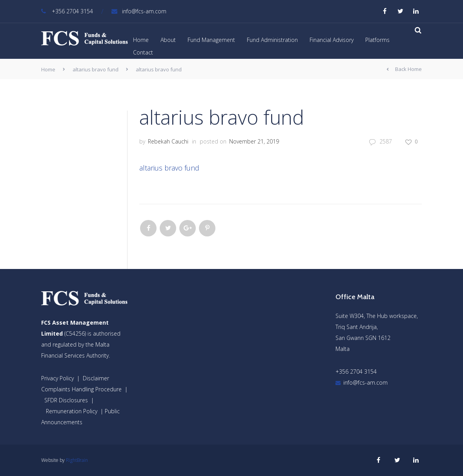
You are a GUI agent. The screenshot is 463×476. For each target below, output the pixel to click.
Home (141, 40)
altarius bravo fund (96, 69)
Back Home (404, 69)
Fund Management (211, 40)
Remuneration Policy (72, 411)
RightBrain (77, 460)
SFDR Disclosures (66, 400)
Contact (143, 52)
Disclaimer (96, 378)
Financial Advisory (332, 40)
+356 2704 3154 (67, 11)
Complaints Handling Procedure (81, 389)
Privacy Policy (57, 378)
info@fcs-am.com (139, 11)
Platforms (377, 40)
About (168, 40)
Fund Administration (272, 40)
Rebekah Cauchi (168, 141)
